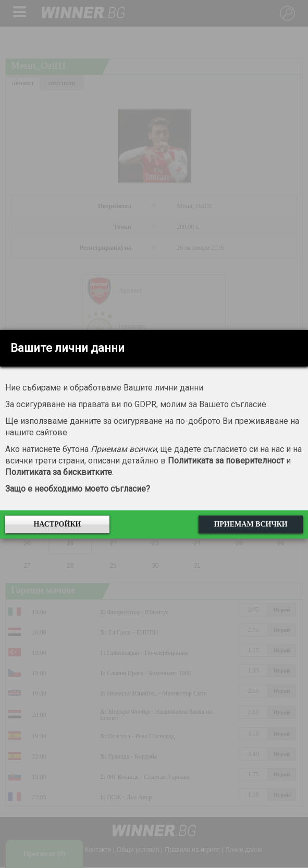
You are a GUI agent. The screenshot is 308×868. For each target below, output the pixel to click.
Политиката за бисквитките (59, 472)
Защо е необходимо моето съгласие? (78, 489)
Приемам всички (250, 524)
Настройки (57, 524)
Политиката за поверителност (226, 461)
